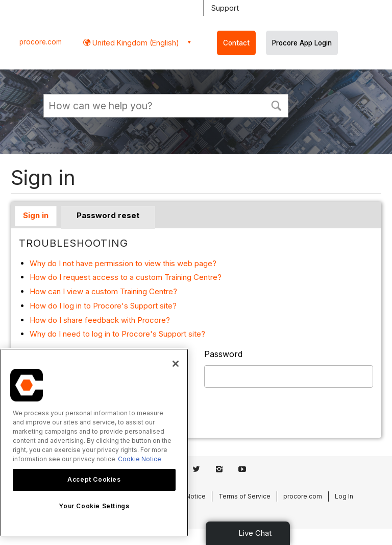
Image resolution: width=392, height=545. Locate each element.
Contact (236, 43)
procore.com (41, 42)
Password (223, 354)
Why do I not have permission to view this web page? (123, 263)
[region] (94, 443)
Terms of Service (244, 496)
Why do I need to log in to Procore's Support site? (117, 334)
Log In (344, 496)
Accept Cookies (94, 479)
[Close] (176, 364)
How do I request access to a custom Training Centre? (126, 277)
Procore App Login (302, 43)
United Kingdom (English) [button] (135, 43)
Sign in (36, 215)
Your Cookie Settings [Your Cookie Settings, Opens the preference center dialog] (94, 506)
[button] (276, 105)
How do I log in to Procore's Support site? (103, 306)
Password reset (108, 215)
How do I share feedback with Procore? (100, 320)
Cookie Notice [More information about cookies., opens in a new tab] (140, 459)
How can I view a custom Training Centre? (103, 291)
